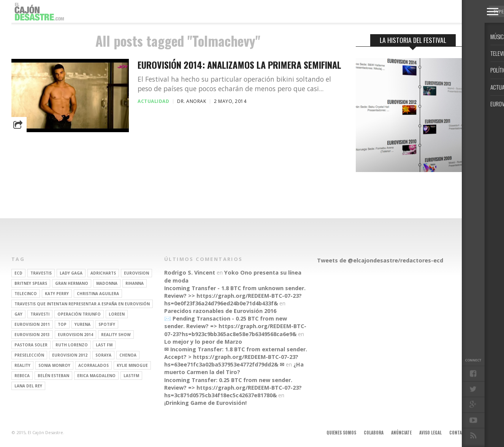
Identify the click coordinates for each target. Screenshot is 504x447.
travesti (40, 314)
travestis (41, 273)
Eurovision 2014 (75, 335)
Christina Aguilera (98, 294)
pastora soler (31, 345)
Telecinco (26, 294)
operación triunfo (79, 314)
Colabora (374, 433)
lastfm (131, 376)
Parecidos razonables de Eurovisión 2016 (220, 311)
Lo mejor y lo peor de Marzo (203, 342)
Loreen (117, 314)
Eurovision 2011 (32, 324)
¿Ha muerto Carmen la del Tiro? (234, 368)
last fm (104, 345)
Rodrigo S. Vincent (190, 272)
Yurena (82, 324)
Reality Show (116, 335)
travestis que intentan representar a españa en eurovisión (82, 304)
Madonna (107, 283)
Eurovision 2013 (32, 335)
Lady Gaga (71, 273)
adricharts (103, 273)
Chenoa (128, 355)
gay (18, 314)
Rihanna (135, 283)
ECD (18, 273)
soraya (103, 355)
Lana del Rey (28, 386)
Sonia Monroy (54, 365)
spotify (107, 324)
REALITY (22, 365)
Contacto (460, 433)
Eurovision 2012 (70, 355)
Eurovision (136, 273)
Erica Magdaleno (96, 376)
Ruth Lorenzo (72, 345)
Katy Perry (57, 294)
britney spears (31, 283)
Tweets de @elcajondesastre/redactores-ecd (380, 260)
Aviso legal (430, 433)
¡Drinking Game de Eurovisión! (205, 403)
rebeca (22, 376)
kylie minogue (132, 365)
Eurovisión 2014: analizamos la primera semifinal (239, 65)
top (62, 324)
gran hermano (72, 283)
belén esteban (53, 376)
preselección (29, 355)
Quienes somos (341, 433)
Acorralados (94, 365)
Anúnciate (401, 433)
